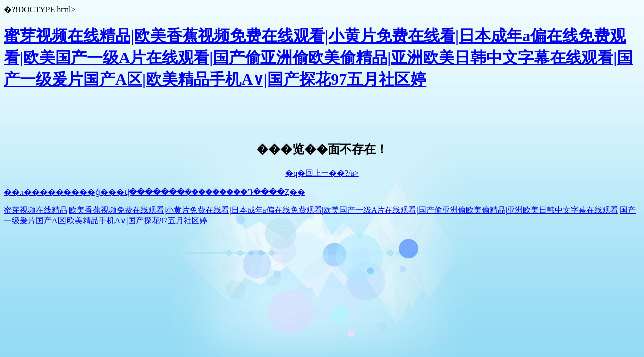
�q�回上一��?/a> (322, 173)
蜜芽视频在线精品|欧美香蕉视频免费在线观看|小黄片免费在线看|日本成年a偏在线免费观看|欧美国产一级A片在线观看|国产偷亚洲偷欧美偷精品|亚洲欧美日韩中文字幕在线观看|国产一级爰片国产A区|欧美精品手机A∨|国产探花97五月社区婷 (318, 58)
